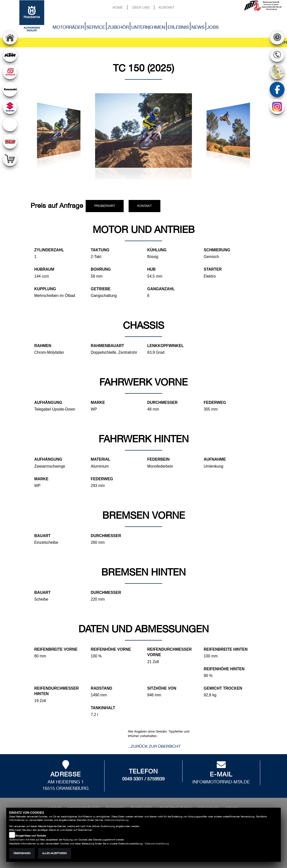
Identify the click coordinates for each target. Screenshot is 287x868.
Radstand (102, 688)
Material (101, 459)
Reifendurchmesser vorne (169, 652)
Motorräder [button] (68, 27)
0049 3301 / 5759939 (143, 779)
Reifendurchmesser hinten (56, 691)
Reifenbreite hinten (226, 649)
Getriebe (101, 289)
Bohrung (101, 269)
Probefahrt (105, 206)
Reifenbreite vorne (56, 649)
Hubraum (44, 269)
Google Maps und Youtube (31, 836)
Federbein (158, 459)
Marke (98, 402)
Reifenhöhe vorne (111, 649)
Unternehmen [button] (148, 27)
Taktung (100, 250)
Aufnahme (215, 459)
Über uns (141, 7)
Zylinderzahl (49, 250)
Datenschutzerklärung (117, 820)
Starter (213, 269)
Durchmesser (162, 402)
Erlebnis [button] (178, 27)
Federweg (215, 402)
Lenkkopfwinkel (165, 346)
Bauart (42, 536)
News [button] (198, 27)
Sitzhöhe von (162, 688)
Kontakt (166, 7)
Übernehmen (22, 853)
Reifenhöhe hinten (224, 669)
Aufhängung (48, 402)
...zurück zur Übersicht (154, 746)
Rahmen (43, 346)
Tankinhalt (103, 708)
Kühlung (157, 250)
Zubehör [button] (118, 27)
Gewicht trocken (223, 688)
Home (118, 7)
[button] (40, 140)
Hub (151, 269)
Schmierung (217, 250)
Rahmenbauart (108, 346)
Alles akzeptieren (54, 853)
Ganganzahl (161, 289)
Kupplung (45, 289)
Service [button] (96, 27)
